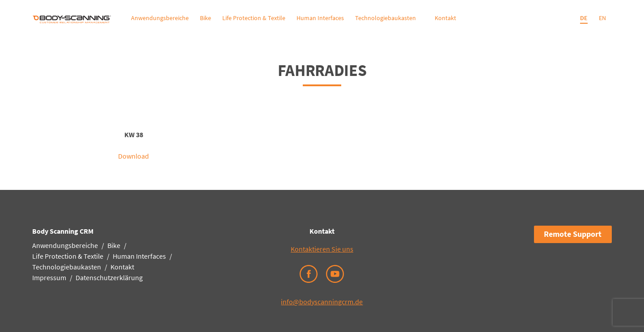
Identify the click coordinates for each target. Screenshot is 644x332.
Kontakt (445, 18)
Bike (205, 18)
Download (133, 156)
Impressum (49, 277)
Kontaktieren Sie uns (322, 249)
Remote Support (573, 234)
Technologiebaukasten (386, 18)
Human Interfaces (320, 18)
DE (584, 18)
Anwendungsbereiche (160, 18)
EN (602, 18)
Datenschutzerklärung (109, 277)
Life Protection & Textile (254, 18)
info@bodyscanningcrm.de (322, 302)
